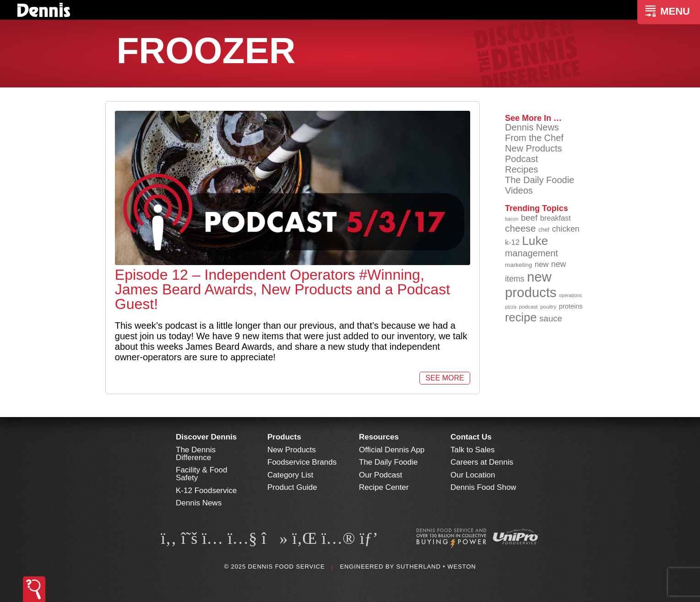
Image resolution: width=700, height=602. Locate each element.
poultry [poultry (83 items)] (548, 306)
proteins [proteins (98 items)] (571, 306)
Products (284, 437)
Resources (379, 437)
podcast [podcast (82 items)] (528, 306)
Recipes (521, 169)
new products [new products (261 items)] (531, 285)
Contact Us (471, 437)
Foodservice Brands (302, 462)
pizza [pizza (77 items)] (511, 307)
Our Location (473, 475)
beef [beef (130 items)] (529, 218)
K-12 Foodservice (206, 491)
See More (445, 378)
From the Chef (534, 138)
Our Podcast (381, 475)
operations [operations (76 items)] (570, 295)
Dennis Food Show (483, 487)
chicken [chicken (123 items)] (566, 229)
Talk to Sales (472, 450)
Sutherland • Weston (436, 567)
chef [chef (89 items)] (544, 230)
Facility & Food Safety (201, 474)
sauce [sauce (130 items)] (551, 318)
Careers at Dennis (482, 462)
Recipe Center (384, 487)
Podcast (521, 159)
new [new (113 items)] (542, 264)
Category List (290, 475)
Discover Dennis (206, 437)
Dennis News (532, 127)
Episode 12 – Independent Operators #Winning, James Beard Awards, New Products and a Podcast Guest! (282, 289)
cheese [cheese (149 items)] (520, 228)
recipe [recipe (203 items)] (521, 317)
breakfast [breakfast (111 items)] (556, 218)
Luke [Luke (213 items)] (535, 241)
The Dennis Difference (196, 454)
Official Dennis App (392, 450)
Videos (519, 190)
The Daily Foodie (540, 180)
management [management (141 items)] (532, 253)
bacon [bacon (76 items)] (512, 219)
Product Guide (292, 487)
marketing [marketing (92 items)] (518, 265)
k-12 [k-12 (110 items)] (512, 242)
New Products (534, 148)
